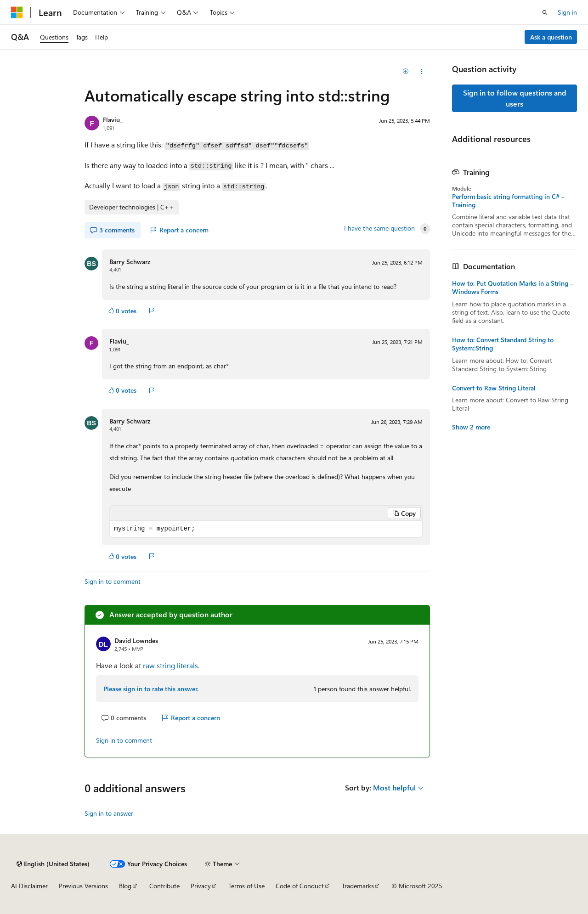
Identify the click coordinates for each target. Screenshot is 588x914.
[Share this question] (422, 72)
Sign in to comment (113, 581)
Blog (125, 886)
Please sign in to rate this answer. (151, 689)
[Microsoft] (17, 12)
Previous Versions (83, 886)
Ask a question (551, 37)
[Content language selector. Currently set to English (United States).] (53, 864)
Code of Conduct (300, 886)
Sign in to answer (109, 813)
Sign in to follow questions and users (515, 98)
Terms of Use (246, 886)
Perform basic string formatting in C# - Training (508, 201)
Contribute (164, 886)
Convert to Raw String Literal (494, 388)
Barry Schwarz (130, 262)
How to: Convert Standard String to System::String (503, 344)
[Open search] (545, 12)
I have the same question (379, 228)
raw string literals (170, 665)
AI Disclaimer (29, 886)
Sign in (567, 12)
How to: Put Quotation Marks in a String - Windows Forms (512, 288)
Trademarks (358, 886)
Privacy (201, 886)
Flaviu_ (113, 120)
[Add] (406, 72)
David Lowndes (136, 640)
